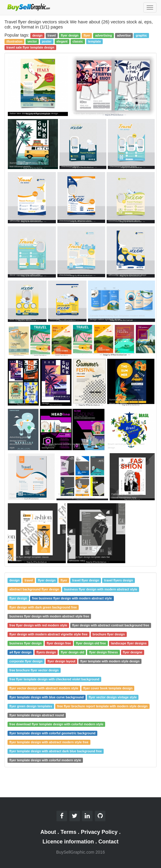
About (48, 832)
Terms (69, 832)
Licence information (68, 842)
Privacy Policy (99, 832)
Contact (109, 842)
